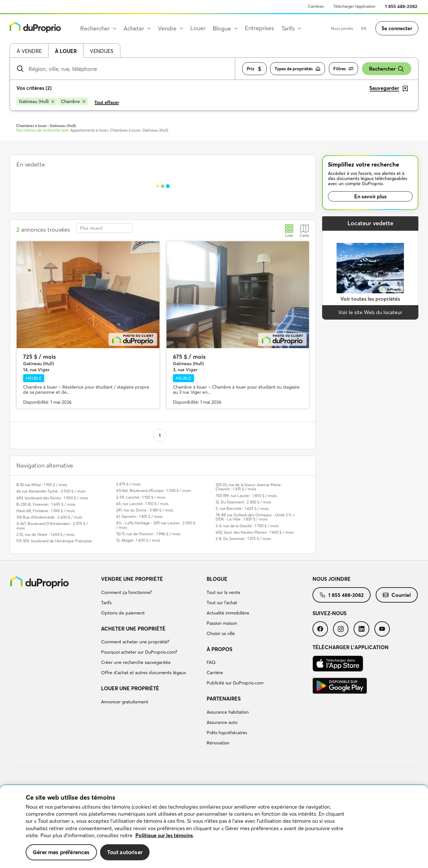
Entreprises (259, 28)
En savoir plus (370, 196)
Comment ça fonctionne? (126, 592)
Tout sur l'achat (222, 603)
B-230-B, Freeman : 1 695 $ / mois (46, 504)
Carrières (316, 6)
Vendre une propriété (132, 579)
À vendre (29, 51)
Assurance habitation (228, 712)
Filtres (343, 69)
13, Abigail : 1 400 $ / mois (138, 540)
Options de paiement (123, 613)
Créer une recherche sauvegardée (136, 662)
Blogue (217, 579)
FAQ (211, 662)
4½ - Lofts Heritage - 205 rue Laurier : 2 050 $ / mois (156, 525)
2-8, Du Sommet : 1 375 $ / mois (243, 539)
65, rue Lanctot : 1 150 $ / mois (142, 504)
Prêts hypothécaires (227, 733)
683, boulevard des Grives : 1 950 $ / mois (52, 498)
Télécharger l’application (354, 6)
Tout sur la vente (223, 592)
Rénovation (218, 743)
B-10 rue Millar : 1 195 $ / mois (42, 485)
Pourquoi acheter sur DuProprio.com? (139, 652)
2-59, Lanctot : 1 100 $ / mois (141, 497)
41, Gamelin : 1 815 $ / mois (139, 516)
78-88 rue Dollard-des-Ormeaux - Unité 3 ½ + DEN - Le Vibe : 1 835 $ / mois (255, 517)
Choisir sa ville (221, 633)
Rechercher (387, 69)
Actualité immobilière (228, 613)
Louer (198, 28)
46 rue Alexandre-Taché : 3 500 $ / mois (51, 491)
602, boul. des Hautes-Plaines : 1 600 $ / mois (255, 532)
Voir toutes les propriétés (370, 299)
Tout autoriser (125, 852)
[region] (214, 827)
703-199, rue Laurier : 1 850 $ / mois (246, 496)
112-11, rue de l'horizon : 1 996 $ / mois (148, 534)
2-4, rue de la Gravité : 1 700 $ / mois (247, 526)
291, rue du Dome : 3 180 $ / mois (145, 510)
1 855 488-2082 (401, 6)
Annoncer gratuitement (125, 702)
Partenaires (224, 699)
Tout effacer (107, 102)
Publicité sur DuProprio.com (235, 683)
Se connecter (397, 28)
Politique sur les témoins (164, 835)
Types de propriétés (298, 69)
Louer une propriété (130, 688)
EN (364, 28)
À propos (219, 649)
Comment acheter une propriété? (135, 642)
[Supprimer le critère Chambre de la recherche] (73, 101)
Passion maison (222, 623)
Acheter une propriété (133, 629)
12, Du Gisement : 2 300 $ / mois (243, 502)
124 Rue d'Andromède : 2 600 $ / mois (49, 517)
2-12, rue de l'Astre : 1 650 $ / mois (45, 534)
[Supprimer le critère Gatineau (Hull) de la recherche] (37, 101)
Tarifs (106, 603)
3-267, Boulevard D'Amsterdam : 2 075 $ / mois (52, 526)
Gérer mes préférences (61, 852)
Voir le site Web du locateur (370, 312)
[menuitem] (151, 597)
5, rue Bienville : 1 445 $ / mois (242, 508)
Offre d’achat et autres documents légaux (144, 673)
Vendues (102, 51)
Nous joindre (342, 28)
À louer (66, 51)
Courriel (397, 595)
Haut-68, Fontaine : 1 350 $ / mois (46, 511)
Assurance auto (222, 722)
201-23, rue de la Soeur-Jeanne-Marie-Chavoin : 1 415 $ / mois (249, 487)
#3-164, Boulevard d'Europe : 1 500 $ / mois (153, 490)
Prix (254, 69)
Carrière (215, 673)
